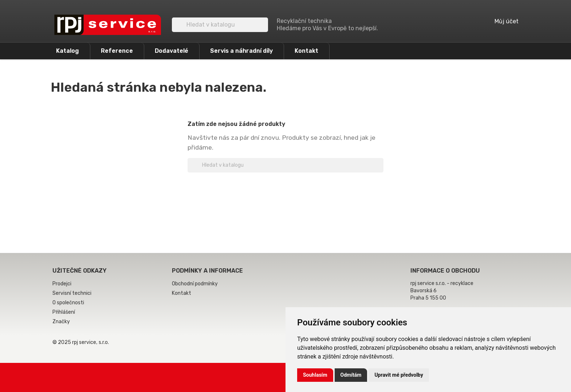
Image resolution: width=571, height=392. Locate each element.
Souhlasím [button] (315, 375)
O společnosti (68, 303)
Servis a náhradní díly (241, 51)
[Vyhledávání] (220, 25)
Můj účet (501, 21)
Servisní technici (72, 293)
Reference (117, 51)
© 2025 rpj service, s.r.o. (81, 342)
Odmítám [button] (351, 375)
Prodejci (62, 284)
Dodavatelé (172, 51)
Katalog (68, 51)
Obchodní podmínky (195, 284)
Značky (61, 322)
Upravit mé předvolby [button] (399, 375)
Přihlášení (64, 312)
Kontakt (306, 51)
